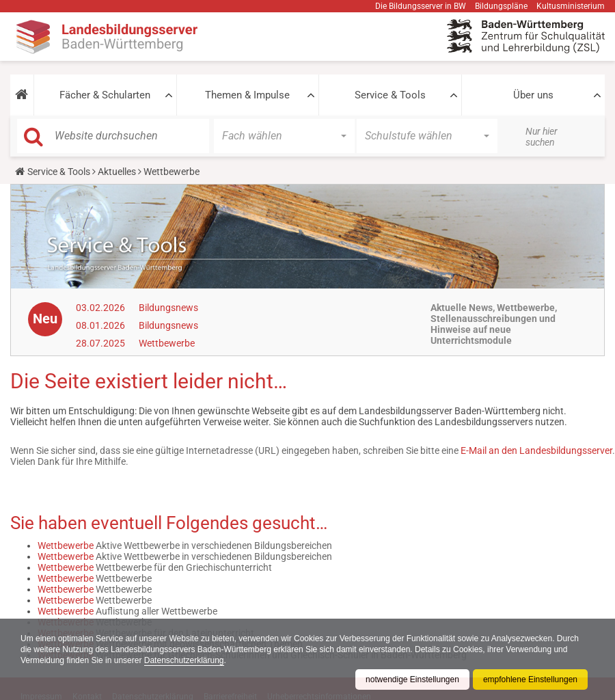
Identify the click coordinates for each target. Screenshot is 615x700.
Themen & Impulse (247, 95)
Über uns (533, 95)
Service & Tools (390, 95)
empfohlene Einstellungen (530, 679)
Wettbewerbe (167, 343)
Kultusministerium (571, 6)
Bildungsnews (168, 308)
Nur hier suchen (542, 137)
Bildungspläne (501, 6)
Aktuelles (117, 172)
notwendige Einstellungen (412, 679)
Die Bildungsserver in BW (421, 6)
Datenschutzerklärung (184, 660)
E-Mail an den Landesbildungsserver (536, 450)
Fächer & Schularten (105, 95)
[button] (22, 95)
